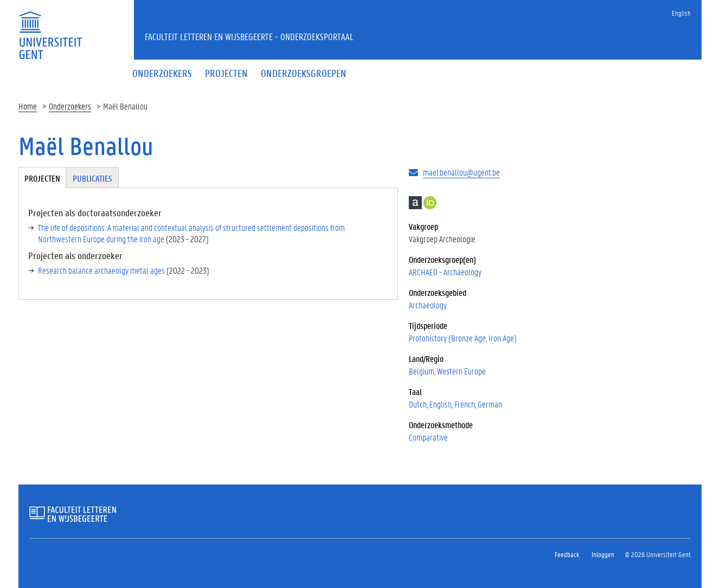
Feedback (567, 554)
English (681, 13)
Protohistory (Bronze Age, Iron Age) (463, 338)
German (490, 404)
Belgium (422, 371)
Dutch (418, 404)
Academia (415, 203)
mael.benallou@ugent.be (461, 172)
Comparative (428, 437)
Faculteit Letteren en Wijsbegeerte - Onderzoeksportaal (249, 36)
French (465, 404)
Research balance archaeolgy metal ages (101, 270)
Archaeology (428, 305)
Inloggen (603, 554)
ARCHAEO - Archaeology (445, 272)
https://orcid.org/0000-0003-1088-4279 (430, 203)
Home (28, 106)
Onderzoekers (70, 106)
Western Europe (461, 371)
